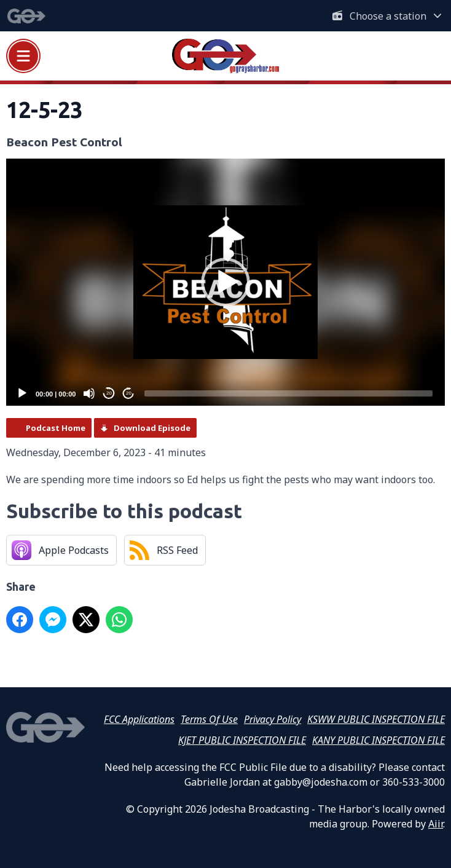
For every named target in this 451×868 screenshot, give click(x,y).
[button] (225, 282)
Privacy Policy (273, 719)
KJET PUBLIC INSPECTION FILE (242, 740)
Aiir (436, 824)
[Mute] (89, 393)
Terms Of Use (209, 719)
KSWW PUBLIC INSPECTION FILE (376, 719)
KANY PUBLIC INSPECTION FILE (378, 740)
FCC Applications (139, 719)
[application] (225, 282)
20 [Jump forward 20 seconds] (129, 393)
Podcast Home (56, 428)
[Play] (22, 393)
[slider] (288, 393)
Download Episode (152, 428)
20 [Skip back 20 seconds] (109, 393)
